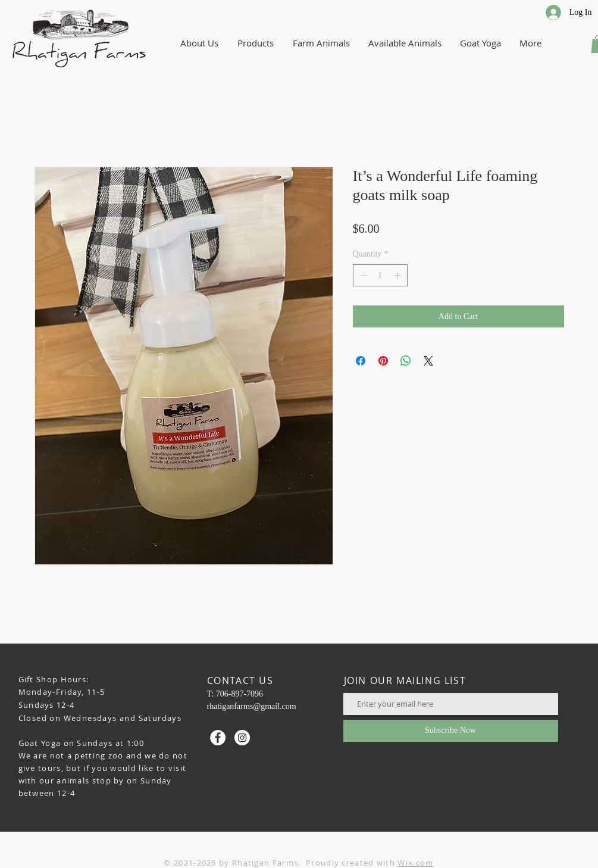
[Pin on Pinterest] (383, 361)
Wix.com (415, 863)
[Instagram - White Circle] (242, 738)
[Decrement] (362, 275)
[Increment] (398, 275)
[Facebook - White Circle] (218, 738)
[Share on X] (428, 361)
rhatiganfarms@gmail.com (252, 706)
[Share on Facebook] (361, 361)
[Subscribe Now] (451, 731)
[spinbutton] (380, 275)
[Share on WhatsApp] (406, 361)
